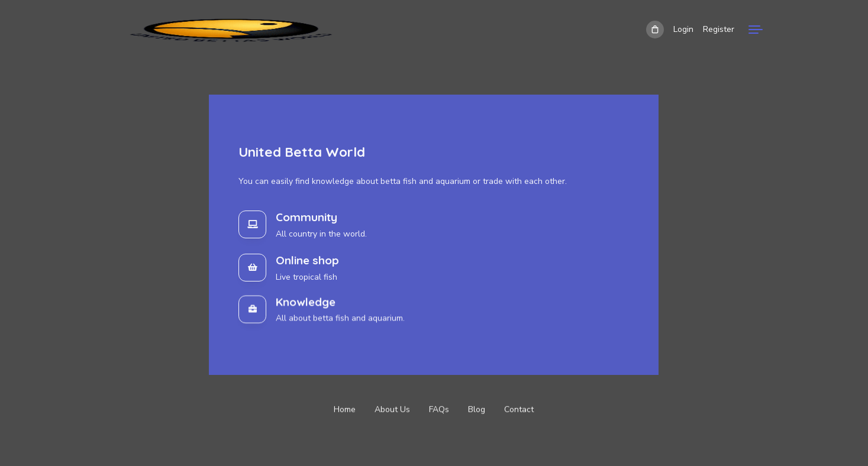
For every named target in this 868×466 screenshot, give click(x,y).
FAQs (439, 411)
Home (345, 411)
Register (719, 29)
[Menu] (756, 30)
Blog (477, 411)
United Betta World (302, 152)
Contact (519, 411)
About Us (392, 411)
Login (683, 29)
